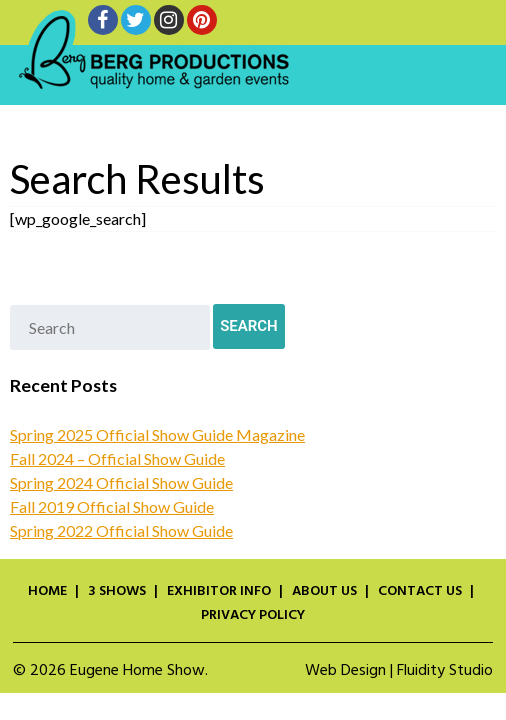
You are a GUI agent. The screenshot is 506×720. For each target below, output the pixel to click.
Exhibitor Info (219, 592)
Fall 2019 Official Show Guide (112, 506)
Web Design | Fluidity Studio (399, 671)
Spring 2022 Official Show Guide (121, 530)
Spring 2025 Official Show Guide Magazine (157, 434)
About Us (324, 592)
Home (47, 592)
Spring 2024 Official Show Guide (121, 482)
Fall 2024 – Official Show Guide (117, 458)
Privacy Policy (253, 616)
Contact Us (420, 592)
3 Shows (117, 592)
